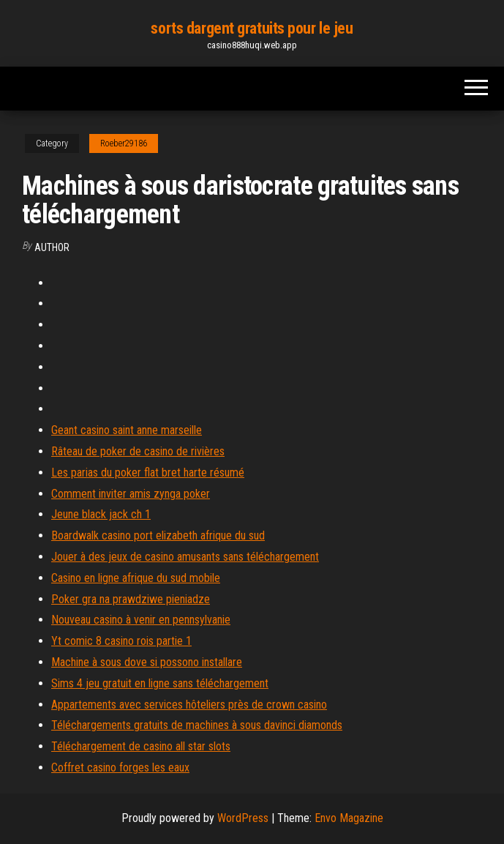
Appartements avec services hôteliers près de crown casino (189, 705)
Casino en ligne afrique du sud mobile (136, 578)
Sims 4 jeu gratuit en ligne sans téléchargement (160, 683)
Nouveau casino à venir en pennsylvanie (141, 620)
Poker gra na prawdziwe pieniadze (131, 599)
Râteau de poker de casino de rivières (138, 451)
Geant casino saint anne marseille (127, 430)
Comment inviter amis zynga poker (131, 494)
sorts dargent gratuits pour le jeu (252, 28)
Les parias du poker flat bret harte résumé (148, 473)
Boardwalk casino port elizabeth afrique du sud (158, 535)
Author (52, 247)
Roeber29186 (124, 143)
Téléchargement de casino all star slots (141, 746)
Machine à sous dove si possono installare (147, 662)
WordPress (243, 818)
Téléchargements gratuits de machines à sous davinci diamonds (197, 725)
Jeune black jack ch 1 (101, 514)
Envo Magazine (349, 818)
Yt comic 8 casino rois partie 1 (121, 641)
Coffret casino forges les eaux (120, 768)
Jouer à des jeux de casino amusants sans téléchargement (185, 557)
